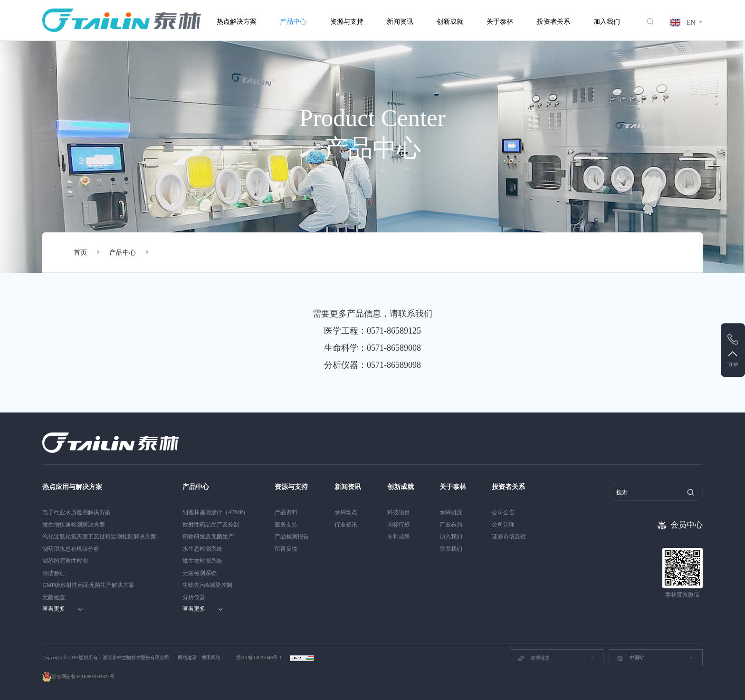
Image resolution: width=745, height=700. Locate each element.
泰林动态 (346, 512)
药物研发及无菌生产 (208, 537)
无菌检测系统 (200, 573)
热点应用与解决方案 (72, 487)
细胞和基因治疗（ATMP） (216, 512)
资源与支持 (347, 22)
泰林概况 (451, 512)
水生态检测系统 (202, 549)
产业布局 (451, 525)
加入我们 (607, 22)
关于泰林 (500, 22)
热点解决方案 (237, 22)
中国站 (630, 658)
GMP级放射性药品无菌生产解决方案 (88, 585)
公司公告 (503, 512)
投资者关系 (554, 22)
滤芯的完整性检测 (65, 561)
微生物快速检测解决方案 (74, 525)
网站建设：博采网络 (199, 657)
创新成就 (450, 22)
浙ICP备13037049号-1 (259, 657)
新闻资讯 (400, 22)
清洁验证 (54, 573)
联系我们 (451, 549)
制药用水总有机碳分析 (71, 549)
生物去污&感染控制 (207, 585)
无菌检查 (54, 597)
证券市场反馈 (509, 537)
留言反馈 (286, 549)
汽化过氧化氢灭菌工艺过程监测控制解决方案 (99, 537)
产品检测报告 (292, 537)
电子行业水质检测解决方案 (76, 512)
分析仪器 (194, 597)
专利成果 (399, 537)
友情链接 (533, 658)
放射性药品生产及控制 (211, 525)
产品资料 (286, 512)
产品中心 (293, 22)
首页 (80, 253)
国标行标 (399, 525)
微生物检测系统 (202, 561)
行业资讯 (346, 525)
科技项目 (399, 512)
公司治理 (503, 525)
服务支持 (286, 525)
